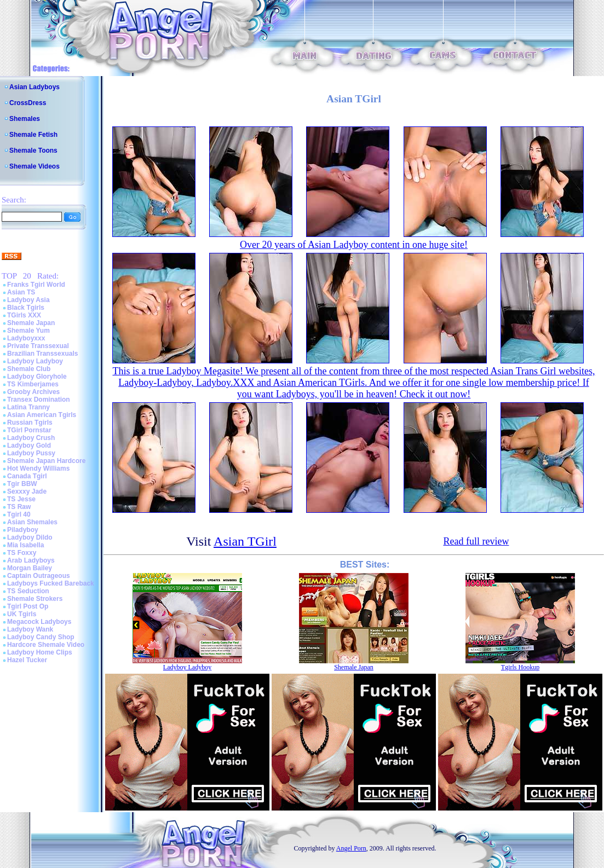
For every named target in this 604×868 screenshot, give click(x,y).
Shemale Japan (31, 323)
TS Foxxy (22, 553)
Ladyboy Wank (30, 629)
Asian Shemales (32, 522)
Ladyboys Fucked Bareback (51, 583)
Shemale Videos (34, 166)
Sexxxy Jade (27, 491)
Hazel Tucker (27, 660)
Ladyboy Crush (31, 438)
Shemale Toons (33, 151)
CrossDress (28, 103)
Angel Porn (351, 848)
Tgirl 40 (19, 514)
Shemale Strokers (35, 599)
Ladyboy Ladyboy (35, 361)
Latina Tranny (28, 407)
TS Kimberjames (33, 384)
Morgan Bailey (30, 568)
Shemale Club (29, 369)
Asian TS (21, 292)
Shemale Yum (28, 331)
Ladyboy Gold (29, 445)
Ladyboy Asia (28, 300)
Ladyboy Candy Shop (41, 637)
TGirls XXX (24, 315)
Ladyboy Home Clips (40, 652)
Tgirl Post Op (28, 606)
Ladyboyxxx (26, 338)
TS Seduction (28, 591)
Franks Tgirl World (36, 285)
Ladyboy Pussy (31, 453)
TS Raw (19, 507)
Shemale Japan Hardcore (46, 461)
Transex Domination (39, 400)
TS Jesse (21, 499)
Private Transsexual (38, 346)
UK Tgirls (22, 614)
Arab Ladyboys (31, 560)
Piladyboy (23, 530)
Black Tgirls (26, 308)
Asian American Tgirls (42, 415)
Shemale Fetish (33, 135)
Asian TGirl (245, 541)
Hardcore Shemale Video (46, 645)
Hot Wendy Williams (38, 468)
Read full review (476, 541)
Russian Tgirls (30, 423)
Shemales (25, 119)
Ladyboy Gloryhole (37, 377)
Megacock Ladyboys (39, 622)
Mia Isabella (25, 545)
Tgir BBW (22, 484)
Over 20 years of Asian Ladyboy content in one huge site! (354, 245)
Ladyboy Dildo (30, 537)
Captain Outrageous (39, 576)
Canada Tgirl (27, 476)
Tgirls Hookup (520, 667)
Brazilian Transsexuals (42, 354)
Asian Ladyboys (34, 87)
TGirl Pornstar (29, 430)
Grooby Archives (33, 392)
